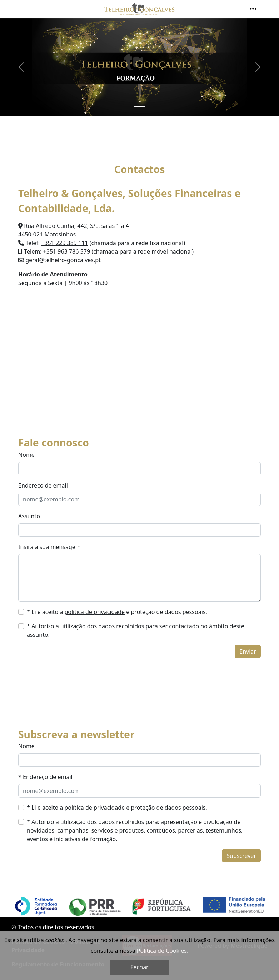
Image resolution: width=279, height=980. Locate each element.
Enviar (248, 651)
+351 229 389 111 (64, 243)
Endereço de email (43, 485)
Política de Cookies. (163, 951)
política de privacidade (94, 612)
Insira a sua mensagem (49, 547)
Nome (26, 455)
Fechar (139, 967)
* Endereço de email (45, 777)
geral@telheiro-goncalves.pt (63, 260)
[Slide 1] (140, 106)
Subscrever (241, 856)
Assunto (29, 516)
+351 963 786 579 (68, 251)
